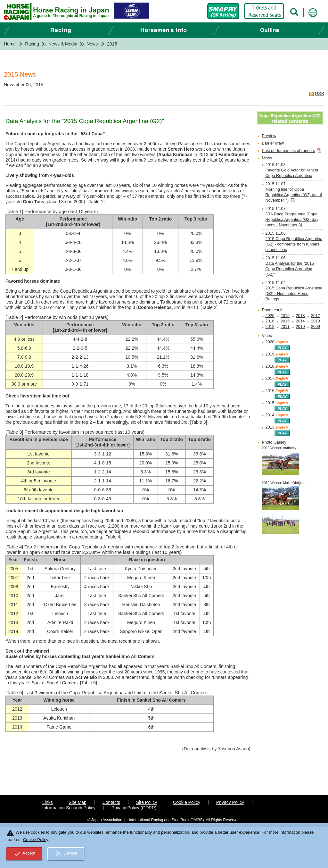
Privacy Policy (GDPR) (134, 808)
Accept (25, 854)
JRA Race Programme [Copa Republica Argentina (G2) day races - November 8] (292, 220)
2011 (285, 327)
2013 (316, 321)
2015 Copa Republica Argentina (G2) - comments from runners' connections (294, 244)
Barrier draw (273, 143)
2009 (316, 327)
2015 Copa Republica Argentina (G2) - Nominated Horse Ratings (294, 294)
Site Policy (147, 802)
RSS (320, 94)
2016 (270, 321)
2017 (316, 316)
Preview (269, 136)
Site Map (78, 802)
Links (48, 802)
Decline (66, 854)
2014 (300, 321)
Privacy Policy (230, 802)
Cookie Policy (187, 802)
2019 (285, 316)
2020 (270, 316)
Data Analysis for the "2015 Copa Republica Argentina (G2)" (290, 269)
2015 (285, 321)
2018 (300, 316)
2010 (300, 327)
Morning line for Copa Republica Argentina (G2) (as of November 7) (294, 195)
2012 (270, 327)
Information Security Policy (69, 808)
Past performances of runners (289, 151)
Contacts (111, 802)
